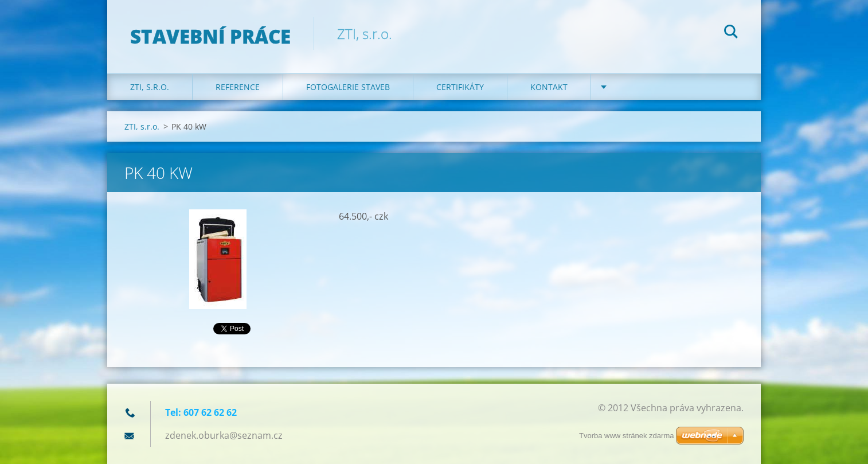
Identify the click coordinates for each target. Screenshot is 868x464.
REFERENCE (238, 87)
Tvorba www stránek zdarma (626, 436)
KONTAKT (549, 87)
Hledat (731, 33)
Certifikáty (460, 87)
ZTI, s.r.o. (150, 87)
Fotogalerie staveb (348, 87)
